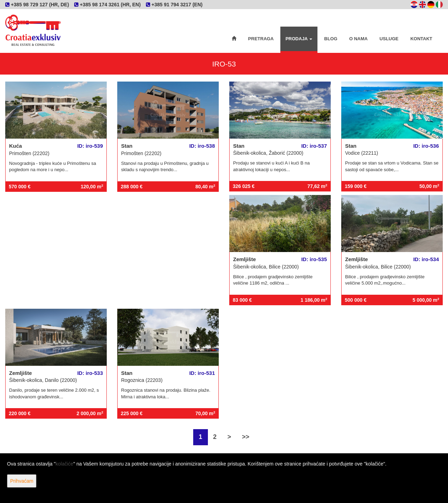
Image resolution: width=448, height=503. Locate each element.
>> (246, 437)
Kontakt (421, 39)
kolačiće (65, 464)
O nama (359, 39)
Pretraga (261, 39)
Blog (331, 39)
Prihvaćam (22, 481)
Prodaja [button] (299, 39)
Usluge (389, 39)
